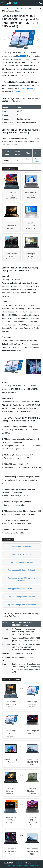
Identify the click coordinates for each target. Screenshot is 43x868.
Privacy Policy (10, 866)
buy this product (27, 89)
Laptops (12, 8)
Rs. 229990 (15, 92)
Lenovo (20, 8)
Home (4, 8)
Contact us (34, 866)
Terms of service (23, 866)
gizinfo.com (19, 863)
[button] (5, 40)
